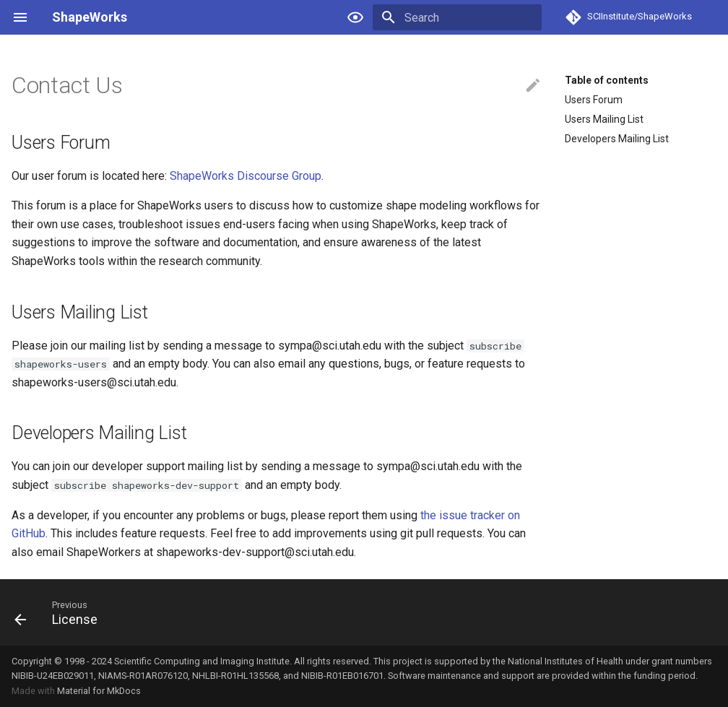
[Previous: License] (60, 612)
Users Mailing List (604, 119)
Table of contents (607, 80)
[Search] (457, 17)
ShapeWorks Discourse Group (246, 176)
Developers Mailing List (617, 139)
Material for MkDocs (99, 691)
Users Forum (594, 100)
